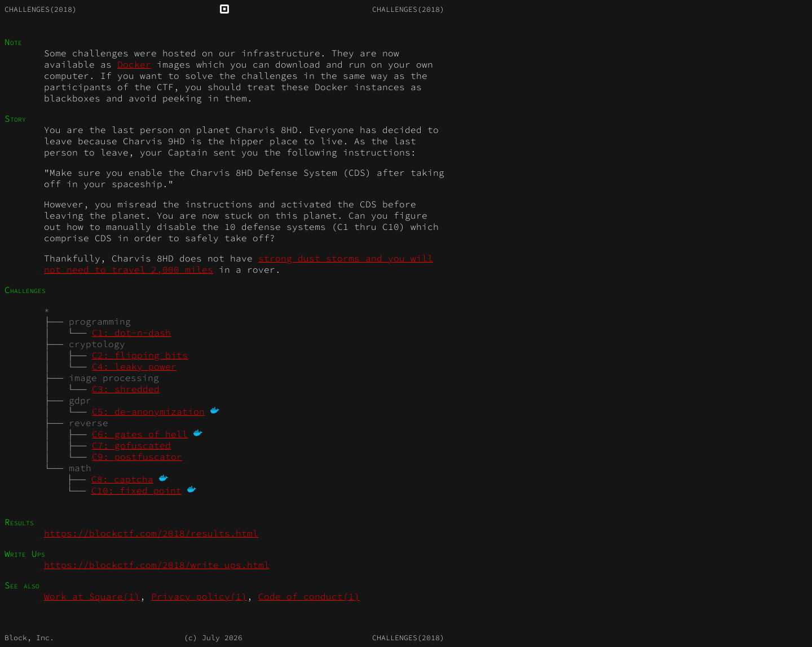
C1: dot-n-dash (131, 333)
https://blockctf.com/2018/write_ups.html (157, 565)
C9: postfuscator (137, 457)
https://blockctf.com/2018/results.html (151, 533)
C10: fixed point (136, 490)
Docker (134, 64)
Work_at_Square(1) (92, 596)
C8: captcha (122, 479)
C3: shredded (126, 389)
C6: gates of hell (140, 434)
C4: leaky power (134, 366)
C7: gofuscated (131, 445)
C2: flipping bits (140, 355)
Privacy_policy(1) (199, 596)
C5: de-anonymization (148, 411)
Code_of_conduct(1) (309, 596)
